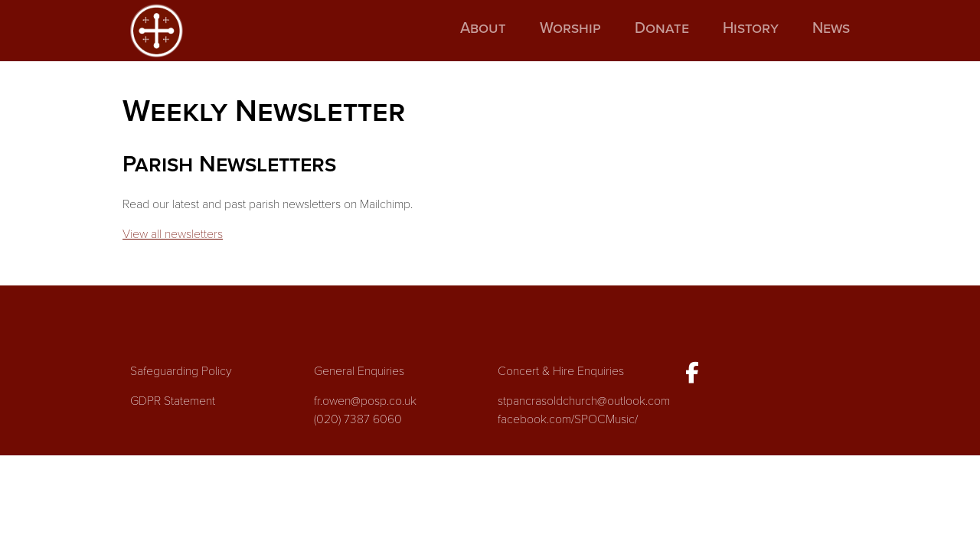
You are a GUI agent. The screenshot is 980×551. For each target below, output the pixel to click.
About (483, 28)
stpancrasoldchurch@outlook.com (584, 401)
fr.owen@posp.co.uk (365, 401)
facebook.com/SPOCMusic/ (568, 419)
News (831, 28)
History (751, 28)
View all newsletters (173, 234)
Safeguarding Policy (181, 371)
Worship (570, 28)
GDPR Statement (173, 401)
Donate (662, 28)
